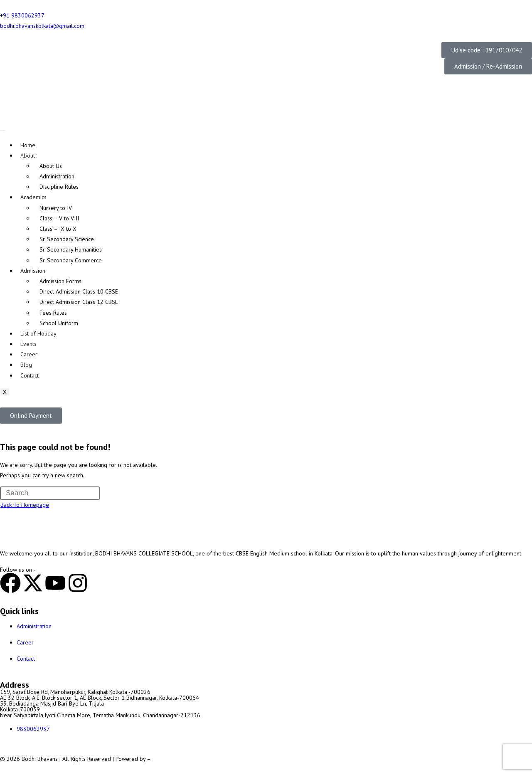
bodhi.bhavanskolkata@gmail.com (42, 26)
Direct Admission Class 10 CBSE (79, 291)
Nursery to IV (56, 208)
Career (29, 354)
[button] (487, 50)
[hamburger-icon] (3, 131)
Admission (33, 271)
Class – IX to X (58, 229)
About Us (51, 166)
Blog (26, 365)
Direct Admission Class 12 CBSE (79, 302)
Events (28, 344)
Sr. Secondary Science (67, 239)
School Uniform (59, 323)
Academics (33, 197)
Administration (57, 176)
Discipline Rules (59, 187)
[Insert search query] (50, 493)
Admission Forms (60, 281)
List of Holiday (38, 333)
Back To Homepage (25, 505)
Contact (30, 375)
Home (28, 145)
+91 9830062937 (22, 15)
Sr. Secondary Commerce (71, 260)
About (28, 155)
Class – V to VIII (59, 218)
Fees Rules (53, 313)
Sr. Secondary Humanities (71, 249)
